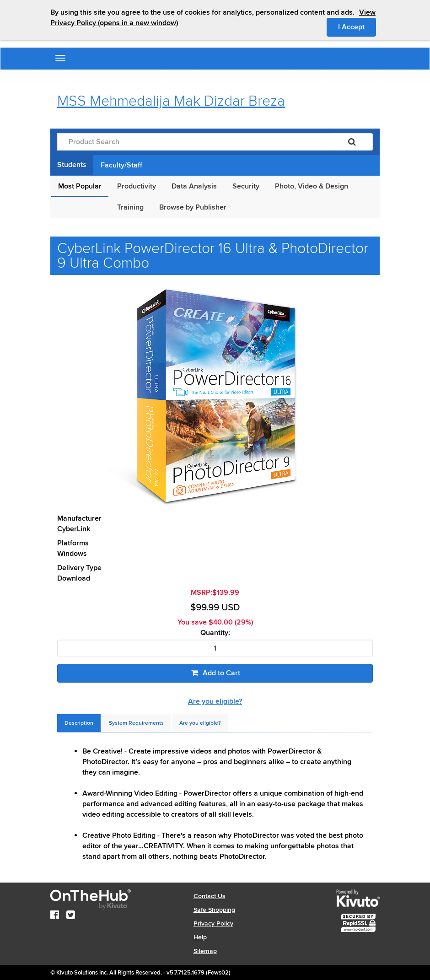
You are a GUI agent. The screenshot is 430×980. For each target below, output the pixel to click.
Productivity (137, 186)
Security (246, 186)
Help (200, 937)
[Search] (352, 142)
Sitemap (205, 951)
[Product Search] (194, 142)
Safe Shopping (214, 910)
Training (130, 207)
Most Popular (80, 186)
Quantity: (215, 633)
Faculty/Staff (121, 165)
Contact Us (210, 896)
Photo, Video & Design (312, 186)
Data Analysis (194, 186)
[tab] (79, 723)
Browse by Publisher (193, 207)
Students (72, 165)
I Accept (357, 27)
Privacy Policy (213, 923)
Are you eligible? (215, 701)
